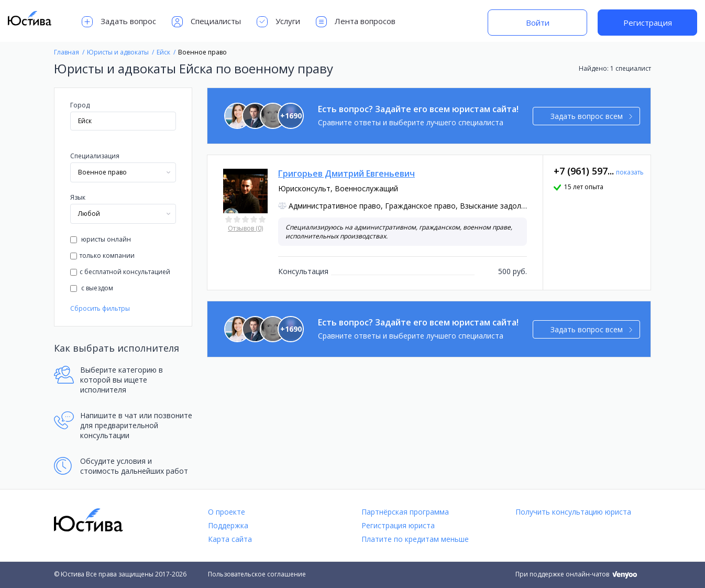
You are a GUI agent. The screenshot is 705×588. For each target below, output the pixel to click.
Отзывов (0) (245, 228)
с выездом (92, 288)
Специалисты (206, 22)
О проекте (227, 512)
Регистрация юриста (398, 525)
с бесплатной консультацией (120, 272)
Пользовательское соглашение (257, 574)
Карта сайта (230, 539)
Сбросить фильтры (100, 308)
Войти (538, 23)
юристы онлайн (101, 239)
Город (80, 105)
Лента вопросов (356, 22)
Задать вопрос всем (592, 116)
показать (630, 172)
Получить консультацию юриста (573, 512)
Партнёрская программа (405, 512)
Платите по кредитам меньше (415, 539)
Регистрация (648, 23)
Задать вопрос (119, 22)
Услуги (278, 22)
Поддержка (228, 525)
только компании (102, 255)
